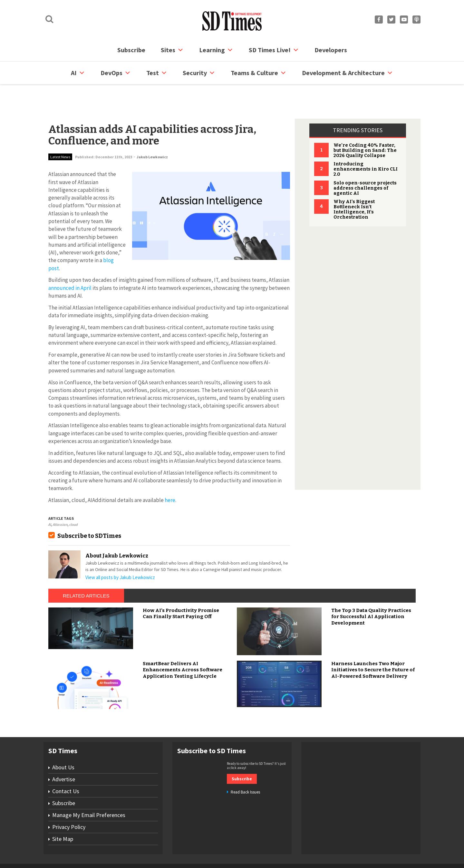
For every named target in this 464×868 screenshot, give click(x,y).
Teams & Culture (259, 73)
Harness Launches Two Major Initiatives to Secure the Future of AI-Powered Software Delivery (373, 645)
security (199, 73)
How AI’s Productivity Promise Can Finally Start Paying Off (181, 589)
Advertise (64, 755)
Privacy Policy (69, 802)
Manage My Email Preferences (89, 790)
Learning (216, 50)
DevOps (116, 73)
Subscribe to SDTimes (89, 511)
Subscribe (131, 50)
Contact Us (66, 767)
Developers (331, 50)
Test (157, 73)
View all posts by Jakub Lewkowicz (120, 553)
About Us (63, 743)
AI (78, 73)
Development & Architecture (348, 73)
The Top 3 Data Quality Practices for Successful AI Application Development (371, 592)
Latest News (60, 132)
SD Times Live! (274, 50)
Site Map (63, 814)
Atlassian (60, 500)
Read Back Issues (245, 768)
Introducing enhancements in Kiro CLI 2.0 (366, 145)
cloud (73, 500)
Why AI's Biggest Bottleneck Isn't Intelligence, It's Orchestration (354, 185)
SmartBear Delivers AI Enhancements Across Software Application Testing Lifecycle (183, 645)
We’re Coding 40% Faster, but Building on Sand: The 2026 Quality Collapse (365, 126)
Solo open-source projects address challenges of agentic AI (365, 164)
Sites (172, 50)
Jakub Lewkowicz (152, 132)
